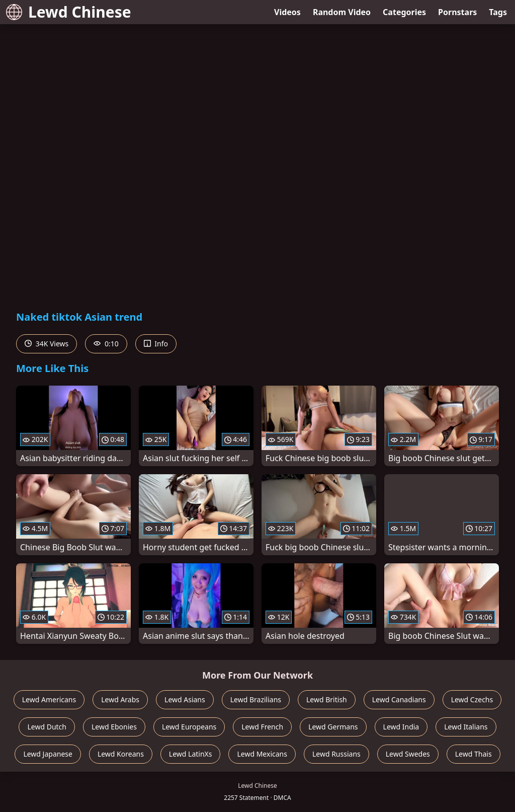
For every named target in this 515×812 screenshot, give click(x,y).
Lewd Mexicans (262, 754)
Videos (287, 12)
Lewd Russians (336, 754)
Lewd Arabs (120, 699)
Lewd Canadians (399, 699)
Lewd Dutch (47, 727)
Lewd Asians (185, 699)
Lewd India (401, 727)
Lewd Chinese (69, 12)
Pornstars (457, 12)
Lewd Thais (474, 754)
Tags (498, 12)
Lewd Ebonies (114, 727)
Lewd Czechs (472, 699)
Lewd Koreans (121, 754)
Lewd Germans (333, 727)
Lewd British (327, 699)
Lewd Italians (466, 727)
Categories (404, 12)
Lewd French (262, 727)
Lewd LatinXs (191, 754)
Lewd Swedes (408, 754)
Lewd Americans (49, 699)
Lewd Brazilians (256, 699)
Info (156, 344)
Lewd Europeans (189, 727)
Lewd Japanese (48, 754)
